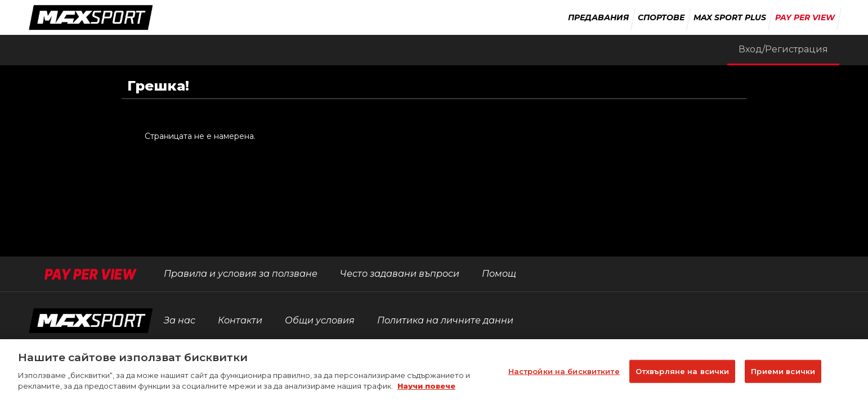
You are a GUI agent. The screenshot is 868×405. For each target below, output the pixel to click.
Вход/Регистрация (783, 49)
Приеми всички (783, 377)
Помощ (499, 274)
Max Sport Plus (730, 17)
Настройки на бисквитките (564, 377)
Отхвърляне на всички (683, 377)
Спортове (661, 17)
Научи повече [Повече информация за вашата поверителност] (426, 392)
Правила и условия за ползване (241, 274)
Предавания (598, 17)
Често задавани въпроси (400, 274)
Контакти (240, 320)
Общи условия (320, 320)
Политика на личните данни (445, 320)
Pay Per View (805, 17)
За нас (180, 320)
